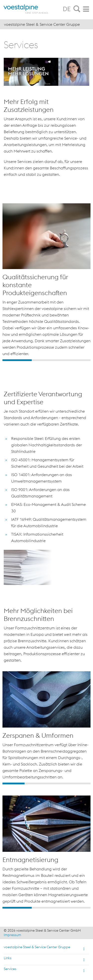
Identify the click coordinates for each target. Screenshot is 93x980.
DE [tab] (67, 9)
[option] (46, 280)
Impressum (12, 935)
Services (10, 969)
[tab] (77, 9)
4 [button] (79, 783)
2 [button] (46, 360)
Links (8, 958)
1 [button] (17, 360)
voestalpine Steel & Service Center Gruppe (37, 947)
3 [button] (76, 360)
